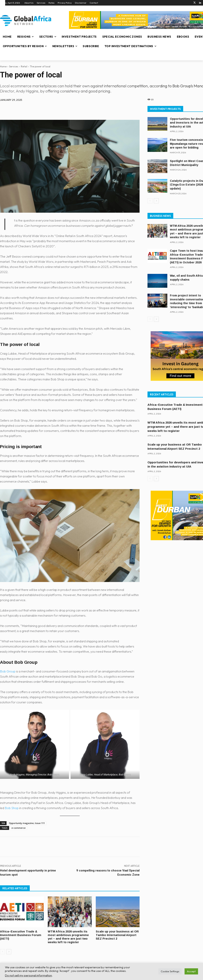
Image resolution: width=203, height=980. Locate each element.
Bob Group (8, 671)
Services (14, 66)
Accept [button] (191, 971)
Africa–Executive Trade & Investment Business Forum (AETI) (21, 935)
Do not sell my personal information (28, 975)
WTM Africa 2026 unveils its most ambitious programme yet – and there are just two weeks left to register (69, 936)
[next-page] (9, 951)
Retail (24, 66)
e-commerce (19, 828)
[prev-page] (2, 951)
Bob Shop (12, 808)
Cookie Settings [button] (170, 971)
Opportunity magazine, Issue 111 (27, 823)
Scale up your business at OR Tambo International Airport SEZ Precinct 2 (117, 935)
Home (3, 66)
